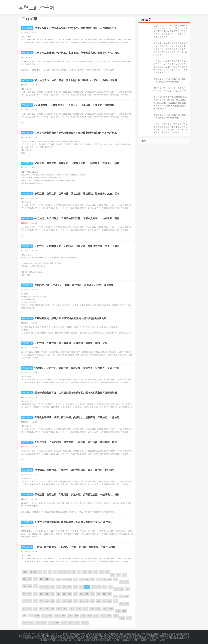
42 (53, 587)
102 (72, 609)
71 (110, 594)
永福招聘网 (62, 637)
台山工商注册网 (110, 634)
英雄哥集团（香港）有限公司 (52, 635)
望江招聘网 (154, 639)
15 (113, 575)
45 (70, 587)
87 (93, 601)
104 (85, 609)
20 (36, 579)
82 (64, 601)
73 (121, 596)
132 (51, 623)
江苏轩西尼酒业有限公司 (166, 634)
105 (92, 609)
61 (53, 594)
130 (38, 623)
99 (53, 609)
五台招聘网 (136, 639)
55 (127, 589)
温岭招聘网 (145, 639)
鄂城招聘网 (71, 637)
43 (58, 587)
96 (36, 609)
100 (59, 609)
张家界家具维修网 (94, 639)
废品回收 (81, 634)
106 (98, 609)
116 (57, 616)
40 (41, 587)
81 (58, 601)
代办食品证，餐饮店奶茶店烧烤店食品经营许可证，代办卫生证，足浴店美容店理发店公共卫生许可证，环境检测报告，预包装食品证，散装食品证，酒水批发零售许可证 (170, 67)
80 (53, 601)
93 (127, 604)
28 (81, 579)
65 (76, 594)
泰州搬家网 (53, 637)
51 (105, 587)
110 (124, 611)
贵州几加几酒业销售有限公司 (102, 635)
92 (121, 604)
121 (90, 616)
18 (24, 579)
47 (81, 587)
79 (47, 601)
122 (96, 616)
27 (76, 579)
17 (124, 575)
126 (122, 618)
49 (93, 587)
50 (99, 587)
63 (64, 594)
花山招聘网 (163, 639)
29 (87, 579)
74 (127, 596)
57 (30, 594)
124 (109, 616)
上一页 (33, 572)
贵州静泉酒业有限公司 (165, 635)
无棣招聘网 (80, 637)
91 (115, 601)
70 (104, 594)
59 (41, 594)
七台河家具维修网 (166, 637)
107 (105, 609)
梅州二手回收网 (179, 637)
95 (30, 609)
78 (41, 601)
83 (70, 601)
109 (118, 611)
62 (58, 594)
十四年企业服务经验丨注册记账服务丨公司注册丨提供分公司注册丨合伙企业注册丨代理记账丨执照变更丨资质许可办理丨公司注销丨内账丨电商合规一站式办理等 (170, 49)
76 (30, 601)
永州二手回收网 (68, 639)
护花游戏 (88, 634)
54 (122, 589)
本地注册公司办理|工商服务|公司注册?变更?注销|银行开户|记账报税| (170, 80)
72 (115, 596)
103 (79, 609)
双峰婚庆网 (127, 639)
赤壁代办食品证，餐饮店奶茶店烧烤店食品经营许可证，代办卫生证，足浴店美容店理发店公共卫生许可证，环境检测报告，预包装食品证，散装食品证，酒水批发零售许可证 (170, 31)
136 (77, 623)
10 (84, 572)
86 (87, 601)
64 (70, 594)
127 (129, 618)
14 (107, 572)
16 (118, 575)
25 (64, 579)
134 (64, 623)
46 (76, 587)
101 (65, 609)
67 (87, 594)
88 (98, 601)
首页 (25, 572)
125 (116, 616)
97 (41, 609)
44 (64, 587)
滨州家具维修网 (107, 639)
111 (24, 615)
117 (63, 616)
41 (47, 587)
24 (58, 579)
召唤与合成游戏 (120, 635)
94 (24, 609)
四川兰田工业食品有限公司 (126, 634)
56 (24, 594)
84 (76, 601)
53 (116, 589)
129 (31, 623)
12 (96, 572)
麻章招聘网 (117, 637)
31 (98, 579)
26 (70, 579)
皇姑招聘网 (118, 639)
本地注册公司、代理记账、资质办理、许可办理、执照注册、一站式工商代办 (170, 89)
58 (36, 594)
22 (47, 579)
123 (103, 616)
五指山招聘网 (127, 637)
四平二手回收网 (81, 639)
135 (71, 623)
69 (98, 594)
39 (36, 586)
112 (31, 615)
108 (111, 609)
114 (44, 616)
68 (93, 594)
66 (81, 594)
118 (70, 616)
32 (104, 579)
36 (127, 582)
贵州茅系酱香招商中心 (135, 635)
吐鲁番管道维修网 (92, 637)
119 (77, 616)
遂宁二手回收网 (56, 639)
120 (83, 616)
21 (41, 579)
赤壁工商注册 (28, 28)
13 (101, 572)
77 (36, 601)
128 (25, 623)
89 (104, 601)
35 (121, 582)
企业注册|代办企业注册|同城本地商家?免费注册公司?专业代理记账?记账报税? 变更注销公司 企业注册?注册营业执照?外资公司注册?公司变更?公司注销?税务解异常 (170, 103)
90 (110, 601)
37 (24, 586)
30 (93, 579)
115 (50, 616)
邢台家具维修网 (153, 637)
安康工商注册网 (150, 635)
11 (90, 572)
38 (30, 586)
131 (44, 623)
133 (57, 623)
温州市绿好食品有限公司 (146, 634)
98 (47, 609)
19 (30, 579)
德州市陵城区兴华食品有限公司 (36, 637)
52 (110, 587)
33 (110, 579)
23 (53, 579)
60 (47, 594)
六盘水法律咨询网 (106, 637)
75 (24, 601)
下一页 (85, 623)
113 (37, 616)
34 (115, 579)
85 (81, 601)
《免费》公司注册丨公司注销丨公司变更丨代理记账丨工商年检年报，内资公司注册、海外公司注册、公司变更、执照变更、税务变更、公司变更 (170, 128)
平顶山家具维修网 (140, 637)
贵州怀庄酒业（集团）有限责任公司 (77, 635)
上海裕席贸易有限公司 (31, 635)
